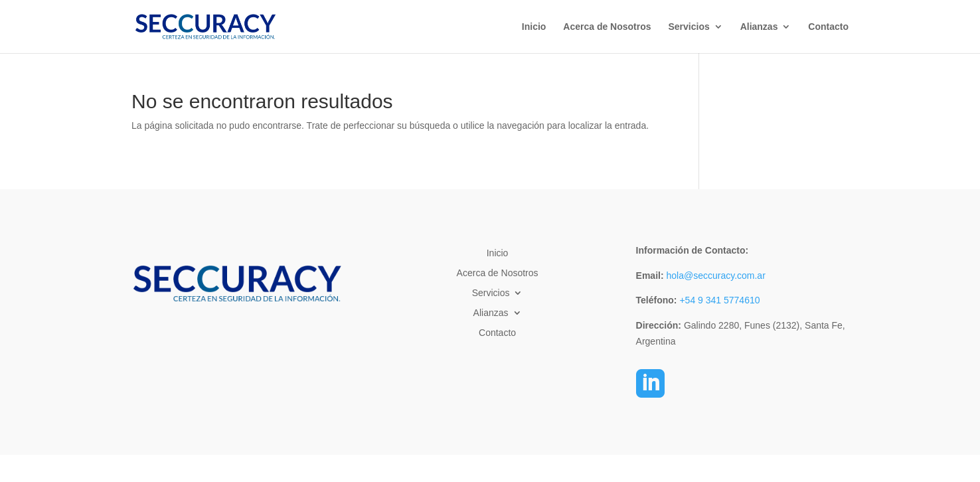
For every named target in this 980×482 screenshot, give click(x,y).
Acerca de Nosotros (607, 27)
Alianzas (759, 27)
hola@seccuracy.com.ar (715, 276)
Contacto (828, 27)
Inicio (534, 27)
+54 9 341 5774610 (719, 300)
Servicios (689, 27)
